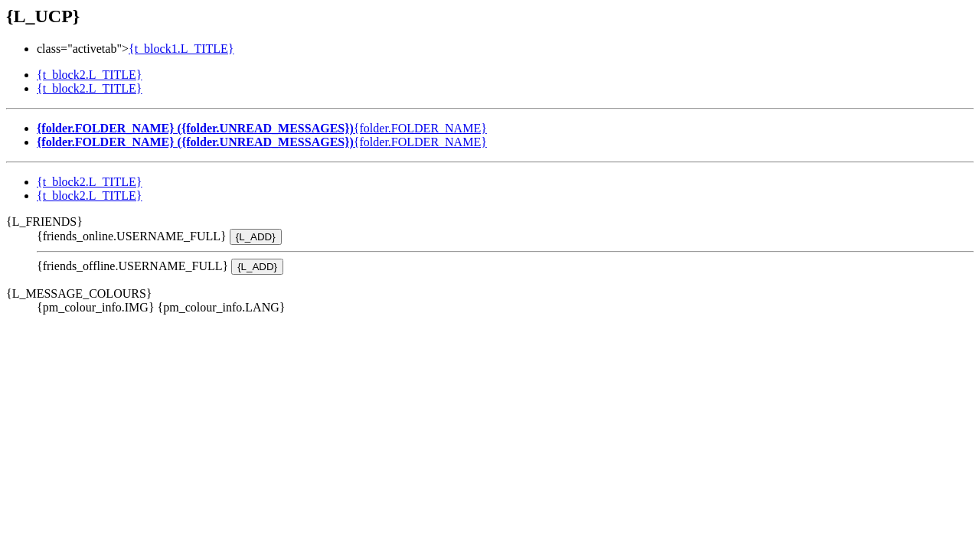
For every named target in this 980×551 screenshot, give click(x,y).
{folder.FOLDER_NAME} (262, 128)
